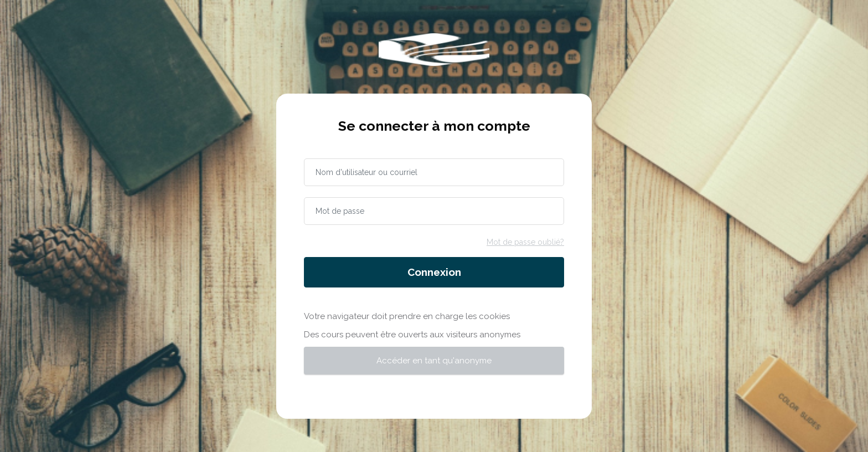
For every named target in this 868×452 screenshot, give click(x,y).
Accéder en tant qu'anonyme (434, 361)
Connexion (434, 272)
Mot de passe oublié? (525, 242)
